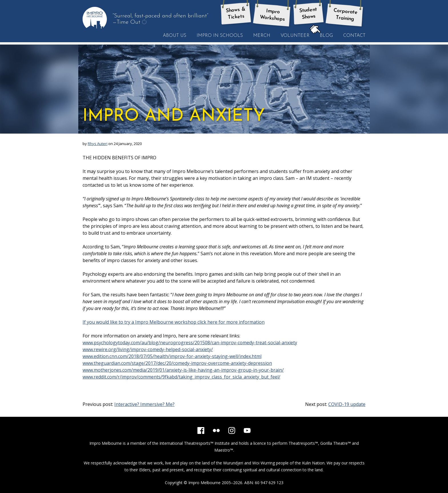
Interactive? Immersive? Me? (144, 404)
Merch (262, 36)
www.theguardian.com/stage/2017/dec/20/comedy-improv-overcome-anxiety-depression (177, 363)
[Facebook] (201, 430)
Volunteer (295, 36)
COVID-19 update (347, 404)
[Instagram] (232, 430)
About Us (175, 36)
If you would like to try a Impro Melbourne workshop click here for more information (174, 322)
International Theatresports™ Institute (195, 443)
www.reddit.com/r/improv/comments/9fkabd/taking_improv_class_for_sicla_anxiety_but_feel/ (181, 377)
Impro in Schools (220, 36)
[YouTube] (247, 430)
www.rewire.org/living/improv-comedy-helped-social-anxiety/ (148, 349)
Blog (324, 35)
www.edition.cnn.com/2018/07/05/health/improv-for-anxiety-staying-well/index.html (172, 356)
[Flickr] (216, 430)
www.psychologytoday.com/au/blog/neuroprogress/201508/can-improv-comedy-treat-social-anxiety (190, 343)
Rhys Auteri (98, 144)
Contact (354, 36)
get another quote (145, 23)
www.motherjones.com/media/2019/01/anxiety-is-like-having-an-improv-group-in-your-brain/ (183, 370)
